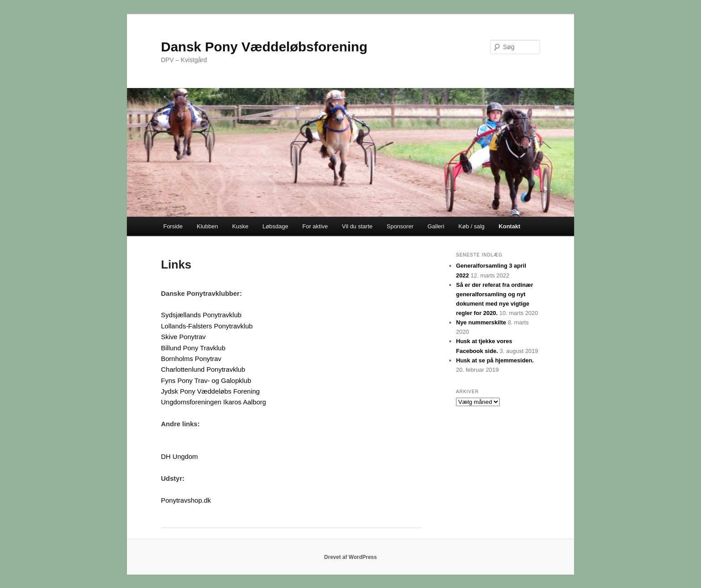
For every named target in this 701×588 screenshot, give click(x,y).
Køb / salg (471, 226)
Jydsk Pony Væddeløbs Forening (210, 391)
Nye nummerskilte (481, 322)
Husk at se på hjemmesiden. (495, 360)
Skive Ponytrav (183, 337)
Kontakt (509, 226)
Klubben (207, 226)
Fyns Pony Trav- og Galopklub (206, 380)
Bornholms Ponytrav (191, 359)
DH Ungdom (179, 456)
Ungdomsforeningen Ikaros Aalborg (213, 402)
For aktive (315, 226)
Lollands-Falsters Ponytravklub (207, 326)
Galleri (436, 226)
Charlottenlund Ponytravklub (203, 369)
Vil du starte (357, 226)
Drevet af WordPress (350, 557)
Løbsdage (275, 226)
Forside (173, 226)
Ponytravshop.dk (186, 500)
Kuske (240, 226)
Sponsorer (400, 226)
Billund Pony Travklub (193, 348)
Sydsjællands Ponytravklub (201, 315)
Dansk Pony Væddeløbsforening (264, 47)
